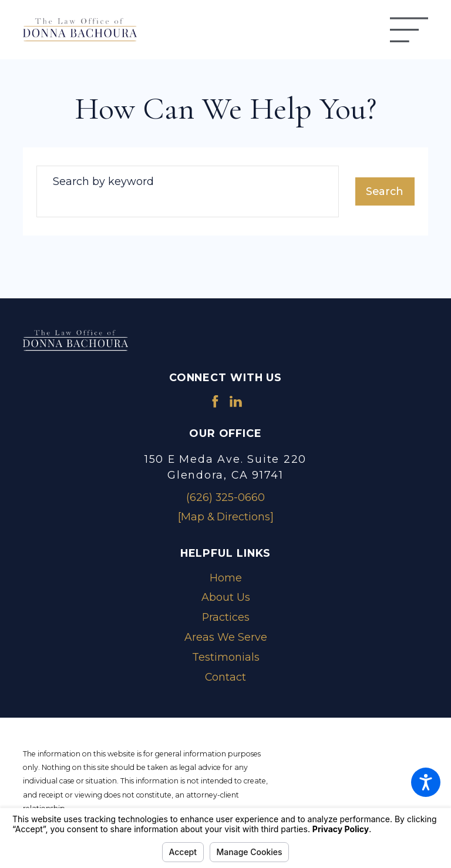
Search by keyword (103, 181)
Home (226, 578)
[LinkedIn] (236, 401)
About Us (226, 597)
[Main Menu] (409, 30)
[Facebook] (215, 401)
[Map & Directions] (226, 517)
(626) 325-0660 (225, 497)
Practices (226, 617)
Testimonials (226, 657)
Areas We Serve (226, 637)
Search (385, 191)
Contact (225, 677)
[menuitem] (225, 578)
